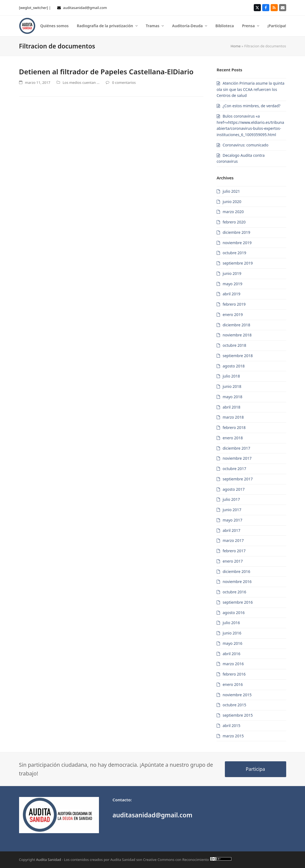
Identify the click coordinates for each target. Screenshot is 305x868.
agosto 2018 (234, 366)
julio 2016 (231, 623)
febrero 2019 (234, 304)
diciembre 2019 (236, 232)
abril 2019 (232, 294)
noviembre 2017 (237, 458)
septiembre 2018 (238, 356)
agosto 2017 (234, 489)
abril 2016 (232, 654)
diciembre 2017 (236, 448)
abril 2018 (232, 407)
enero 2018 (233, 438)
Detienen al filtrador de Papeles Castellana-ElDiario (106, 72)
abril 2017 (232, 530)
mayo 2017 (232, 520)
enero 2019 (233, 315)
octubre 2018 (235, 345)
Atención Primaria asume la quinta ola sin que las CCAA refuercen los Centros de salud (251, 89)
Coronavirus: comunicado (246, 145)
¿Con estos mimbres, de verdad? (252, 106)
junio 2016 (232, 633)
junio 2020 (232, 202)
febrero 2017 (234, 551)
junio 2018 (232, 386)
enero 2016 (233, 684)
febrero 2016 (234, 674)
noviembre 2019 (237, 243)
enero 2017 (233, 561)
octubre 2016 (235, 592)
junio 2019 (232, 273)
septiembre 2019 (238, 263)
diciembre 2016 (236, 571)
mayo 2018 (232, 397)
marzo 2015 (233, 736)
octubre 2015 (235, 705)
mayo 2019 (232, 284)
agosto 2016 (234, 613)
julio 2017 (231, 499)
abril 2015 (232, 726)
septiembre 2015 (238, 715)
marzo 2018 (233, 417)
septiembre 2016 (238, 602)
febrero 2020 (234, 222)
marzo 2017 (233, 540)
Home (236, 46)
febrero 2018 (234, 427)
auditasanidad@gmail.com (85, 8)
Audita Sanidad (49, 860)
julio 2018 (231, 376)
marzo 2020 (233, 212)
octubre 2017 (235, 469)
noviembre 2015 (237, 695)
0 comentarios (124, 82)
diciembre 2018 (236, 325)
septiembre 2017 (238, 479)
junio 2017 (232, 510)
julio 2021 (231, 191)
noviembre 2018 (237, 335)
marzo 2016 (233, 664)
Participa (256, 769)
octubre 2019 (235, 253)
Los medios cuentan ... (81, 82)
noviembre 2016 (237, 582)
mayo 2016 (232, 643)
